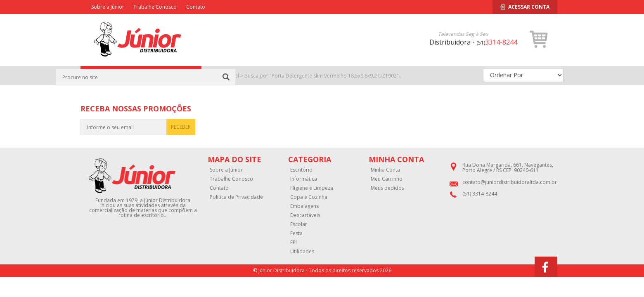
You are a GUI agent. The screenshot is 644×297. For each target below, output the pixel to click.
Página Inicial (224, 76)
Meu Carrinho (387, 179)
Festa (296, 233)
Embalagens (304, 206)
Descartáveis (305, 215)
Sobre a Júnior (108, 7)
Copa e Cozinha (309, 197)
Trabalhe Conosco (155, 7)
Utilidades (302, 252)
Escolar (299, 224)
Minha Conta (385, 170)
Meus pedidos (387, 188)
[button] (539, 39)
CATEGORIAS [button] (141, 76)
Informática (304, 179)
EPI (294, 243)
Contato (196, 7)
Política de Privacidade (236, 197)
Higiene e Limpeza (312, 188)
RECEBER (181, 127)
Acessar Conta (525, 7)
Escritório (301, 170)
